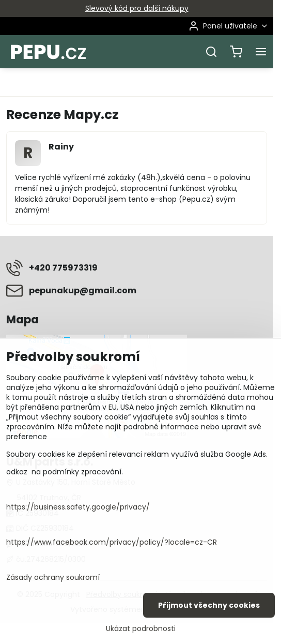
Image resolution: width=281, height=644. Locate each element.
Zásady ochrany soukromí (53, 577)
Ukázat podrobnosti (141, 629)
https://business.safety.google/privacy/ (78, 507)
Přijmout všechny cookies (209, 605)
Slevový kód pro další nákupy (137, 8)
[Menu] (261, 52)
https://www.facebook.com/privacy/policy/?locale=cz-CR (112, 542)
